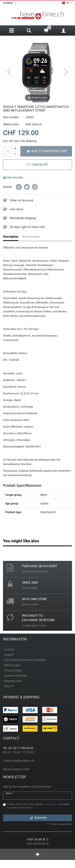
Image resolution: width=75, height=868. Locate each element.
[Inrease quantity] (15, 149)
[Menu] (12, 31)
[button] (19, 187)
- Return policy (12, 665)
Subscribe (38, 818)
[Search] (29, 31)
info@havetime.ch (23, 761)
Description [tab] (11, 237)
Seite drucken (13, 177)
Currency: (10, 3)
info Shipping (28, 141)
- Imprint (8, 655)
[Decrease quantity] (15, 154)
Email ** (10, 793)
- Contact (9, 649)
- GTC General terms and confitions (25, 660)
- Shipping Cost (12, 681)
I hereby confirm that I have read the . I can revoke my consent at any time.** (38, 806)
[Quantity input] (8, 151)
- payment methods (15, 676)
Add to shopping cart (47, 151)
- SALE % (8, 686)
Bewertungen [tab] (31, 237)
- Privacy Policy (12, 670)
